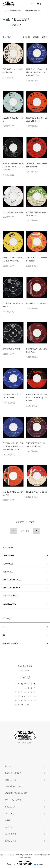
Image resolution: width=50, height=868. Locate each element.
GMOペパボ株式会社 (40, 855)
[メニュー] (46, 4)
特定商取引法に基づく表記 (16, 793)
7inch (5, 627)
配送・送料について (13, 773)
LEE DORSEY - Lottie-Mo (37, 492)
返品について (11, 780)
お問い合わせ (11, 841)
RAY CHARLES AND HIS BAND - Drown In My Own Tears (37, 398)
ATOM (13, 807)
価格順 (36, 37)
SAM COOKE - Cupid (11, 349)
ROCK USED (8, 564)
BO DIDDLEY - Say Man (36, 303)
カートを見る (11, 834)
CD (4, 635)
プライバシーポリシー (14, 800)
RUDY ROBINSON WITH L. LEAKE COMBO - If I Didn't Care (13, 167)
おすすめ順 (25, 37)
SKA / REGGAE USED (12, 580)
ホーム (5, 11)
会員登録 (9, 820)
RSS (7, 807)
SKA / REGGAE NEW (11, 588)
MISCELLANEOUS (10, 643)
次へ (36, 531)
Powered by (25, 863)
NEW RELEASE (9, 604)
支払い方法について (13, 786)
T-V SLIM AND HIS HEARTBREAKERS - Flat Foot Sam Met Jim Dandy (13, 446)
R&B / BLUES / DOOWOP (33, 11)
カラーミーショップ (7, 855)
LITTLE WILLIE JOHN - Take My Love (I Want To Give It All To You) (37, 72)
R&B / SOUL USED (16, 11)
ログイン (9, 827)
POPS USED (8, 572)
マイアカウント (12, 814)
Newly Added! (8, 555)
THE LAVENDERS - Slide (13, 212)
